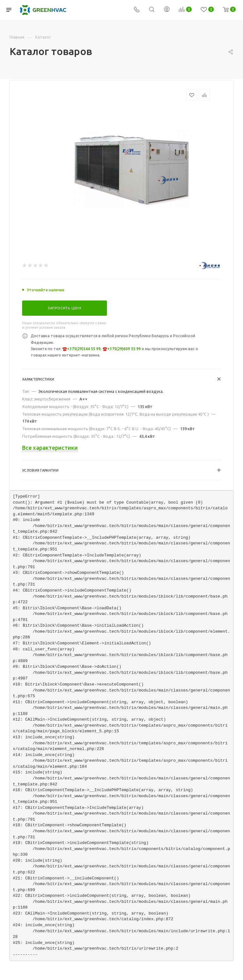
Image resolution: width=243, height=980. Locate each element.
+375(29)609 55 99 (124, 349)
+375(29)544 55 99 (84, 349)
